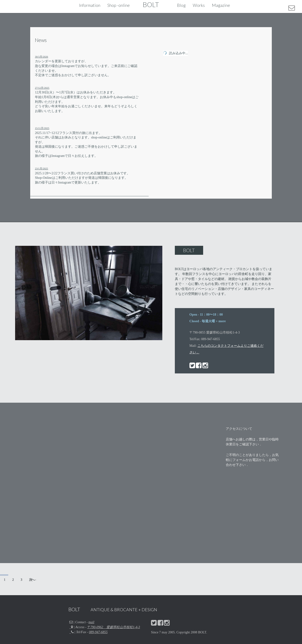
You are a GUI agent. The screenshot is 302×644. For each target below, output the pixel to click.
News (41, 40)
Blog (181, 5)
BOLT (151, 4)
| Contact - (82, 622)
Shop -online (119, 5)
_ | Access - (105, 627)
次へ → (32, 580)
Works (199, 5)
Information (90, 5)
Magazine (221, 5)
